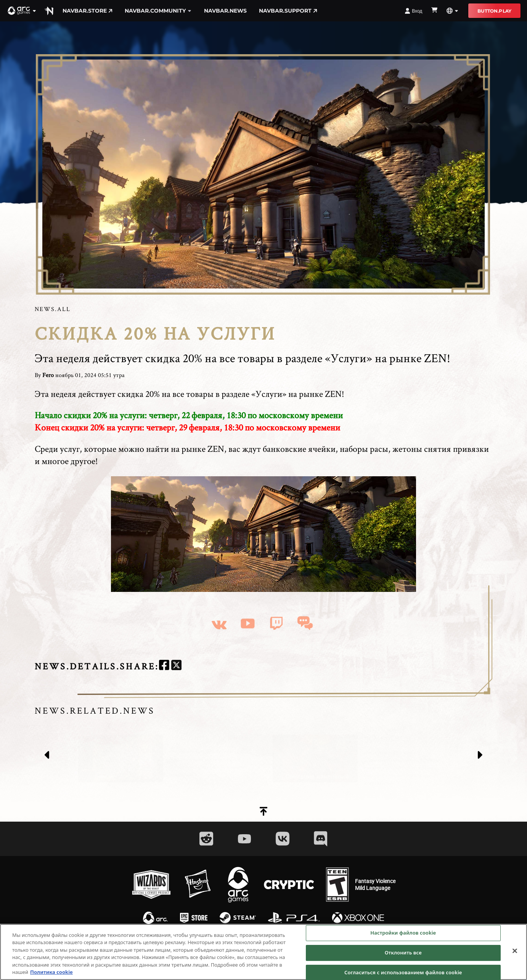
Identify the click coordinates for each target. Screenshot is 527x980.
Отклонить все (403, 953)
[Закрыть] (515, 952)
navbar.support (288, 11)
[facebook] (164, 666)
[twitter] (176, 666)
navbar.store (88, 11)
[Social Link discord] (321, 839)
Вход (413, 11)
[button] (22, 11)
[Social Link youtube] (244, 839)
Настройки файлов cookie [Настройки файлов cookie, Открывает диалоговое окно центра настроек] (403, 933)
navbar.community (158, 11)
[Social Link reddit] (206, 839)
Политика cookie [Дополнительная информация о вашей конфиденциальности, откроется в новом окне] (51, 973)
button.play (494, 11)
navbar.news (225, 11)
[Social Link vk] (283, 839)
